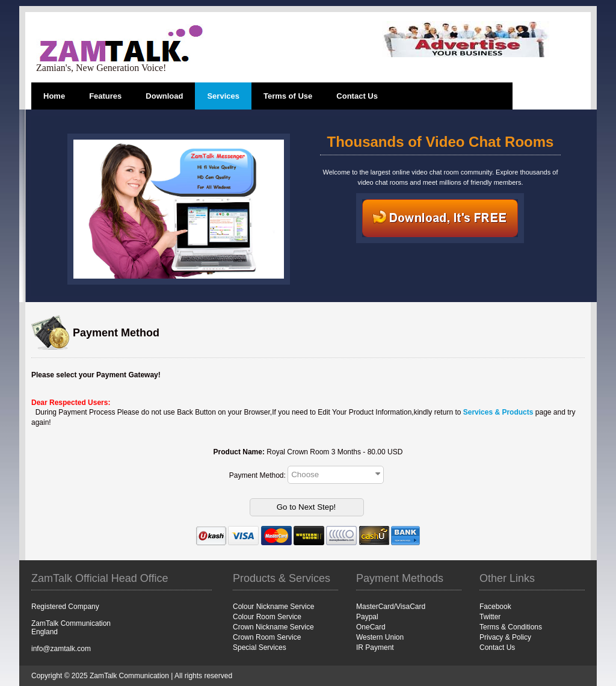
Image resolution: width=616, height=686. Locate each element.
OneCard (371, 627)
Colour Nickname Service (273, 607)
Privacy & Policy (505, 637)
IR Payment (375, 647)
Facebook (495, 607)
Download (164, 96)
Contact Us (357, 96)
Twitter (490, 617)
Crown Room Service (267, 637)
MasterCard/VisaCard (391, 607)
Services (223, 96)
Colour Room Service (267, 617)
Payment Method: (258, 475)
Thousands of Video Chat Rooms (441, 142)
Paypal (367, 617)
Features (105, 96)
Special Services (260, 647)
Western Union (380, 637)
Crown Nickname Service (273, 627)
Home (54, 96)
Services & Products (498, 412)
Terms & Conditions (511, 627)
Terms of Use (288, 96)
